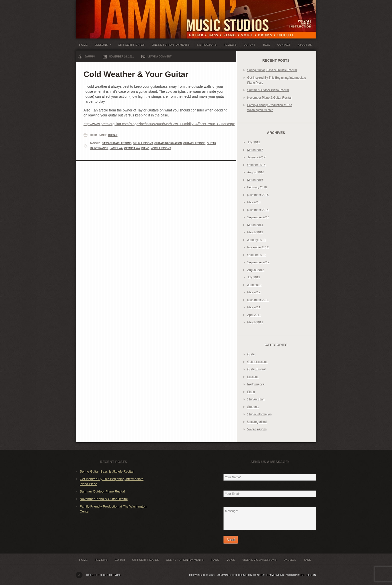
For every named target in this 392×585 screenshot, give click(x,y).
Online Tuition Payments (171, 45)
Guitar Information (168, 143)
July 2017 (254, 142)
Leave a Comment (159, 57)
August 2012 (256, 270)
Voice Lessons (161, 148)
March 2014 (255, 225)
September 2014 (258, 217)
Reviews (230, 45)
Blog (266, 45)
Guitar (113, 135)
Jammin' (90, 57)
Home (83, 45)
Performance (256, 384)
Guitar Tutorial (257, 369)
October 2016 (256, 165)
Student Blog (256, 399)
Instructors (206, 45)
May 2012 (254, 292)
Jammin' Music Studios (138, 15)
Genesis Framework (269, 575)
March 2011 (255, 322)
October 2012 (256, 255)
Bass (307, 560)
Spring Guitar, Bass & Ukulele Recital (272, 70)
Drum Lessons (143, 143)
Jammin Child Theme (232, 575)
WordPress (295, 575)
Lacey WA (116, 148)
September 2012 (258, 262)
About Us (305, 45)
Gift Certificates (131, 45)
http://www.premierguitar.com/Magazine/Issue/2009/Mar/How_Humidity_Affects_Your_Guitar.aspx (159, 124)
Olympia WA (132, 148)
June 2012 (254, 285)
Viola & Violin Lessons (259, 560)
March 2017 (255, 150)
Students (253, 407)
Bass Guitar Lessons (117, 143)
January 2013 (256, 240)
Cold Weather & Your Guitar (136, 74)
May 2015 (254, 202)
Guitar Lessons (194, 143)
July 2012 (254, 277)
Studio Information (259, 414)
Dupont (249, 45)
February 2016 (257, 187)
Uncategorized (257, 422)
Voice (231, 560)
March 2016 (255, 180)
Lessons (103, 46)
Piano (145, 148)
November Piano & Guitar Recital (269, 98)
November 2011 (258, 300)
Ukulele (290, 560)
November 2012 (258, 247)
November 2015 (258, 195)
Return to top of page (103, 575)
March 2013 (255, 232)
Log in (311, 575)
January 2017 (256, 157)
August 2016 (256, 172)
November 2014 (258, 210)
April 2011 (254, 315)
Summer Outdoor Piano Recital (268, 90)
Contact (284, 45)
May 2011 (254, 307)
